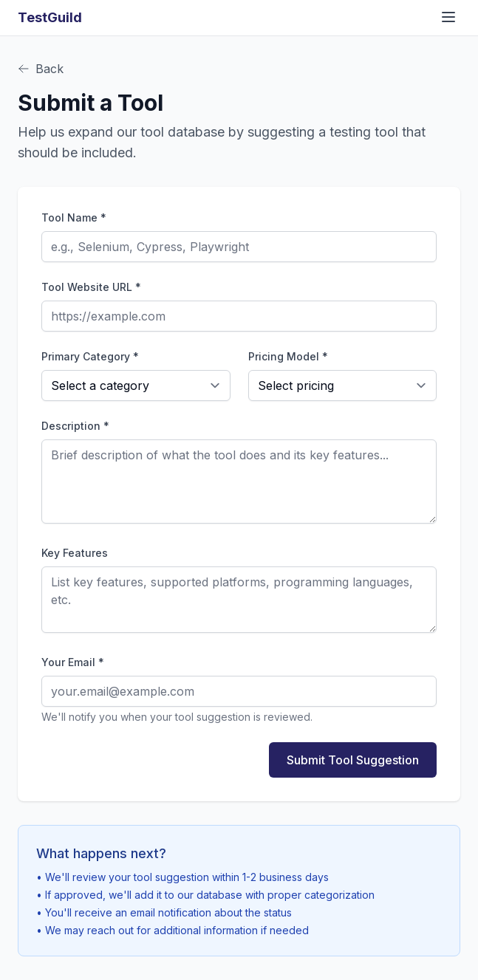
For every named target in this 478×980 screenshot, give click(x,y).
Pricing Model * (288, 356)
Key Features (75, 553)
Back (41, 69)
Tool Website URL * (91, 287)
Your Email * (73, 662)
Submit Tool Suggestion (353, 760)
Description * (75, 426)
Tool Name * (74, 217)
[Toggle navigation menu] (448, 17)
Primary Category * (90, 356)
